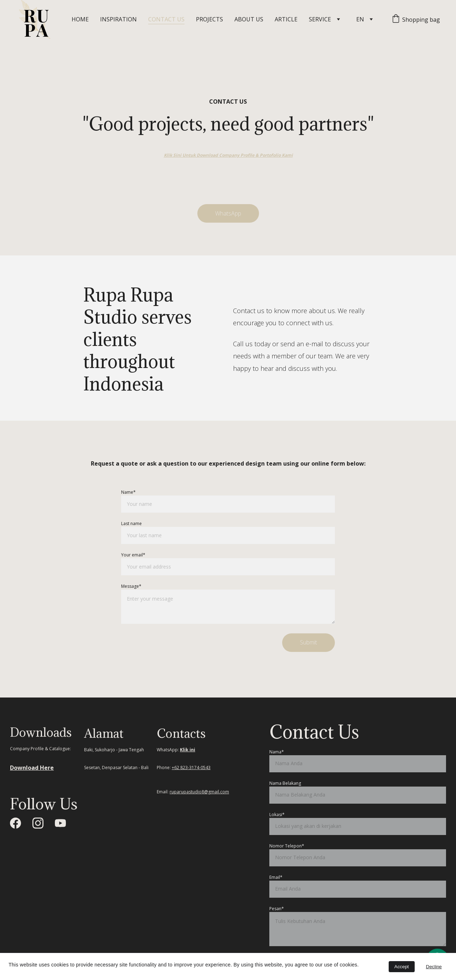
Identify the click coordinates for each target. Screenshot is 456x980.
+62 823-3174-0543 (191, 768)
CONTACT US (166, 19)
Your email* (133, 555)
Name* (128, 492)
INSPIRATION (118, 19)
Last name (131, 523)
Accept (402, 967)
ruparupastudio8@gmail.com (199, 792)
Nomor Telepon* (287, 846)
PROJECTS (209, 19)
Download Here (32, 768)
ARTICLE (286, 19)
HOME (80, 19)
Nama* (277, 752)
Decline (434, 967)
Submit (309, 642)
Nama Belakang (285, 783)
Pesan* (277, 909)
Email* (276, 877)
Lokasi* (277, 815)
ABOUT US (249, 19)
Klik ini (188, 750)
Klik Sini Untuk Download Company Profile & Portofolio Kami (228, 155)
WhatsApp (228, 213)
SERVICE (320, 19)
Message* (131, 586)
